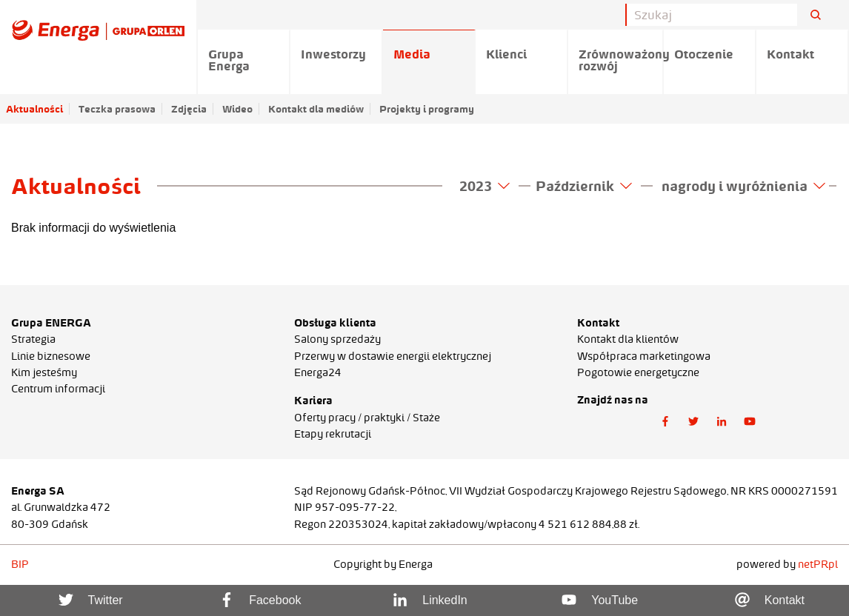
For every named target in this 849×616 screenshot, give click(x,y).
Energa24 (318, 372)
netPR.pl (818, 564)
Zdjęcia (189, 109)
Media (412, 54)
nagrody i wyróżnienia (743, 186)
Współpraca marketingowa (644, 356)
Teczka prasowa (117, 109)
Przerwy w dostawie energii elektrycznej (393, 356)
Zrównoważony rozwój (621, 60)
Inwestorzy (333, 54)
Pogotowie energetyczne (638, 372)
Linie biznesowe (51, 356)
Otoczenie (704, 54)
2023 (485, 186)
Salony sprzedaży (337, 339)
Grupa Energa (229, 60)
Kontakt (790, 54)
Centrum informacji (58, 389)
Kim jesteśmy (44, 372)
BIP (20, 564)
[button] (665, 421)
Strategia (33, 339)
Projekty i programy (427, 109)
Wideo (237, 109)
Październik (584, 186)
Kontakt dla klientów (628, 339)
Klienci (506, 54)
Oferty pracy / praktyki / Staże (367, 418)
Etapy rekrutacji (333, 434)
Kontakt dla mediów (316, 109)
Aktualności (34, 109)
